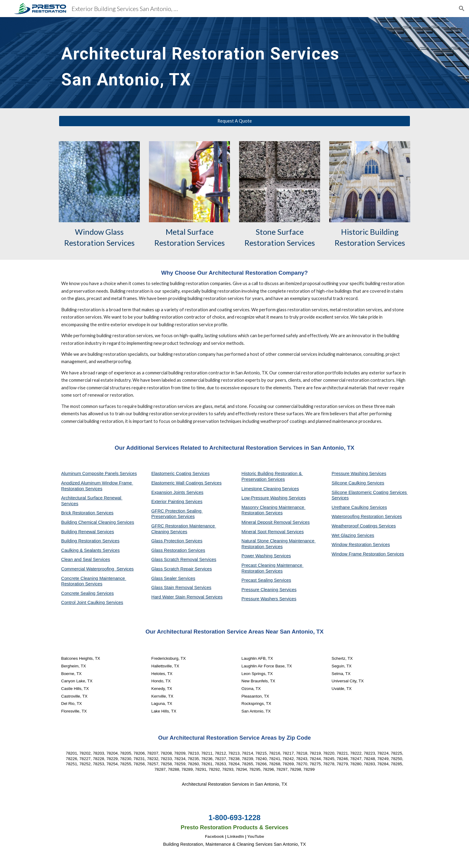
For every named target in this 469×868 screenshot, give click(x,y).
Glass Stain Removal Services (181, 588)
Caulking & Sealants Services (90, 550)
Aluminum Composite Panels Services (99, 473)
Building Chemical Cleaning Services (98, 522)
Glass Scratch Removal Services (184, 559)
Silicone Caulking (349, 483)
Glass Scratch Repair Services (182, 569)
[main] (205, 63)
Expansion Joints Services (177, 492)
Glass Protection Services (177, 541)
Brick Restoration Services (87, 513)
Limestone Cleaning (261, 489)
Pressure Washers (260, 599)
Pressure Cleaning (261, 590)
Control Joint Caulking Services (92, 602)
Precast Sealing (258, 580)
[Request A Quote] (234, 121)
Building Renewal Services (88, 532)
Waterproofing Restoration (358, 516)
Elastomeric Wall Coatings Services (187, 483)
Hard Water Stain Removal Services (187, 597)
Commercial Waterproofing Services (97, 569)
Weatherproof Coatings (355, 526)
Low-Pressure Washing (265, 498)
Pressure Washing (350, 473)
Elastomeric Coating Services (180, 473)
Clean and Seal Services (86, 559)
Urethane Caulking (351, 507)
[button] (462, 9)
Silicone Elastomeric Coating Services (369, 492)
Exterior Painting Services (177, 502)
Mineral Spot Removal (264, 532)
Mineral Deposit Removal (267, 522)
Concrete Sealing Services (88, 593)
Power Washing (258, 556)
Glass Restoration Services (178, 550)
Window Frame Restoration (359, 554)
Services (290, 489)
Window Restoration (352, 545)
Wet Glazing (344, 535)
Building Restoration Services (90, 541)
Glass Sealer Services (173, 578)
